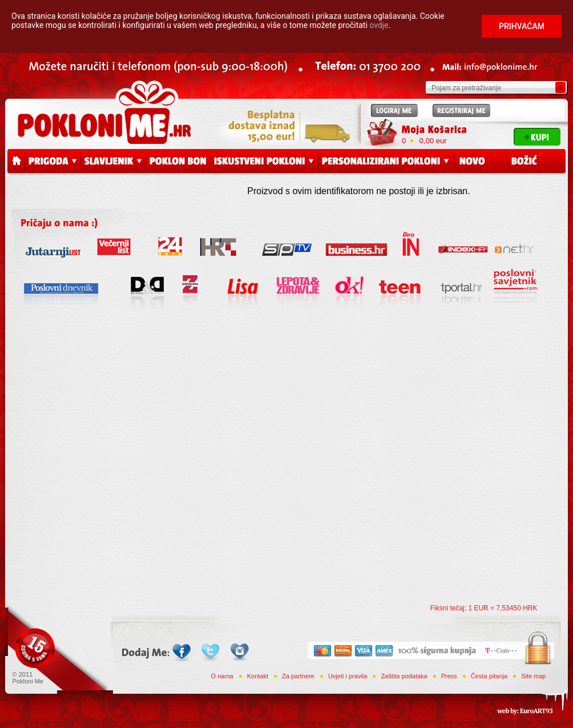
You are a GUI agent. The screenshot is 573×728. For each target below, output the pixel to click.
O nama (222, 676)
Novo (473, 162)
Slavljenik (114, 162)
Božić (529, 162)
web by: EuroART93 (525, 711)
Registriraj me (461, 110)
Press (449, 676)
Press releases (285, 269)
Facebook (181, 652)
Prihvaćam (522, 26)
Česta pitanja (489, 676)
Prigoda (53, 162)
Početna (16, 162)
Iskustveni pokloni (264, 162)
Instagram (240, 652)
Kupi (537, 137)
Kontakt (258, 676)
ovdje (379, 25)
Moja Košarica (434, 130)
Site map (533, 676)
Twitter (211, 652)
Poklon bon (178, 162)
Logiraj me (394, 110)
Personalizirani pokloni (386, 162)
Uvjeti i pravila (348, 676)
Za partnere (298, 676)
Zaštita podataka (404, 676)
